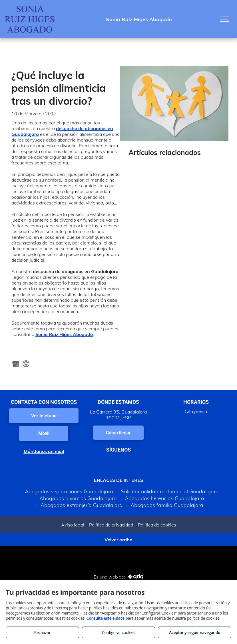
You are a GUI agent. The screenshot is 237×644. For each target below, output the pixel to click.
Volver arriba (118, 540)
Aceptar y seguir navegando (195, 632)
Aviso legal (73, 525)
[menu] (224, 19)
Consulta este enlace (106, 618)
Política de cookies (157, 525)
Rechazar (42, 632)
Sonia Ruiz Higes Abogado (64, 334)
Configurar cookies (119, 632)
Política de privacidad (111, 525)
